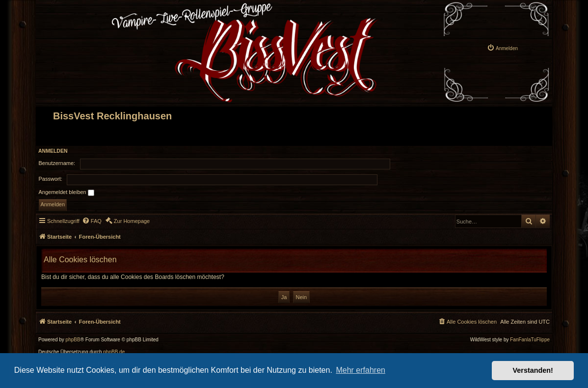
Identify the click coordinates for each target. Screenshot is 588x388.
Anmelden (53, 151)
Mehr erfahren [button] (361, 370)
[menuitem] (502, 48)
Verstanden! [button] (533, 370)
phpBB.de (114, 352)
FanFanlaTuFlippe (530, 340)
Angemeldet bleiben (67, 193)
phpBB (73, 340)
